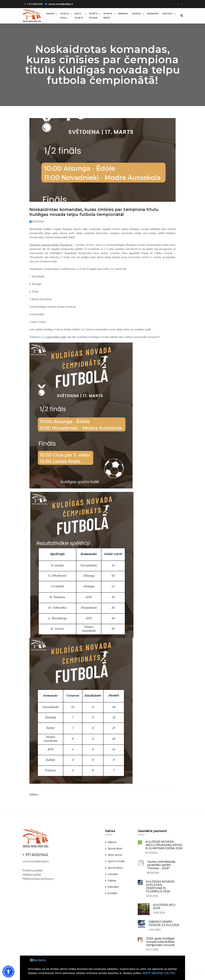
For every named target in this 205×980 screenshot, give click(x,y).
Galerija (136, 14)
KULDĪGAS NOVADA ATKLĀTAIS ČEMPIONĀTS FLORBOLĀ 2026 (160, 887)
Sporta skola (64, 16)
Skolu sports (79, 16)
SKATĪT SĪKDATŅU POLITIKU (159, 973)
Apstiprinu (38, 960)
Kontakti (168, 14)
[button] (8, 972)
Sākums (50, 14)
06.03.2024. (37, 222)
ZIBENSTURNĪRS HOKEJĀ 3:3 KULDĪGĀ (164, 923)
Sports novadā (93, 16)
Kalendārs (153, 14)
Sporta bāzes (108, 16)
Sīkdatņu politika (32, 875)
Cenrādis (123, 14)
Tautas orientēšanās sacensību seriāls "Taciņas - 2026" (161, 865)
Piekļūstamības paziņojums (38, 879)
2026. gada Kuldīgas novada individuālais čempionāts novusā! (160, 942)
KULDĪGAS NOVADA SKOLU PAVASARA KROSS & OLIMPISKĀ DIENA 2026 (164, 845)
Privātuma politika (33, 871)
